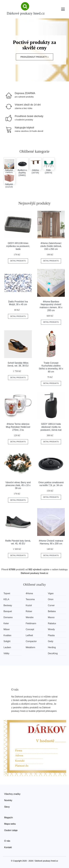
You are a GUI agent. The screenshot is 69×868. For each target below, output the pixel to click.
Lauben (7, 647)
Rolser (29, 611)
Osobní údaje (11, 830)
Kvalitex (7, 635)
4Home (29, 593)
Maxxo (51, 617)
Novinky (8, 800)
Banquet (8, 611)
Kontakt (8, 847)
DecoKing (53, 653)
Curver (51, 605)
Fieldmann (31, 623)
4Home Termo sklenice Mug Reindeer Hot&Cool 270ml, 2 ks (18, 427)
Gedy (50, 641)
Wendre (30, 617)
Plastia (51, 635)
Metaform (30, 647)
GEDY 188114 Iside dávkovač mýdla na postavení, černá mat (51, 427)
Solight (7, 641)
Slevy (7, 807)
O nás (7, 841)
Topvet (7, 593)
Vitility (6, 653)
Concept (30, 629)
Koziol (29, 605)
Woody (51, 629)
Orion (51, 599)
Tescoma (30, 599)
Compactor (31, 641)
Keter (6, 623)
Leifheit (29, 635)
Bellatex (52, 611)
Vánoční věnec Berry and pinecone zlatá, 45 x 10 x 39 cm (18, 485)
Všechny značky (12, 794)
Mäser (7, 629)
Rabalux (52, 623)
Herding (52, 647)
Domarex (8, 617)
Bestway (8, 605)
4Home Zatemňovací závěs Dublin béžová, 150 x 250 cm (51, 246)
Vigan (51, 593)
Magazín (8, 818)
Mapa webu (10, 824)
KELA (6, 599)
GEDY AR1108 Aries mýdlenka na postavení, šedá (18, 246)
